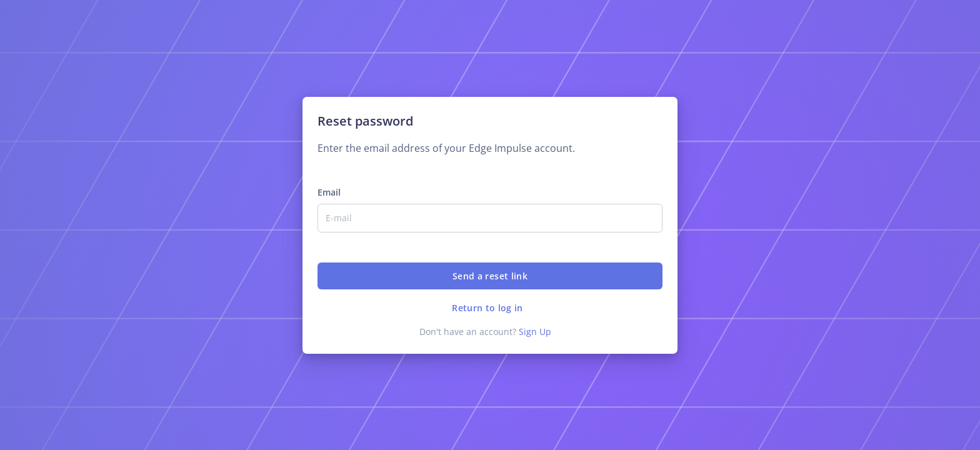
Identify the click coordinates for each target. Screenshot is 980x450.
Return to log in (487, 308)
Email (329, 192)
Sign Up (535, 332)
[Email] (490, 218)
